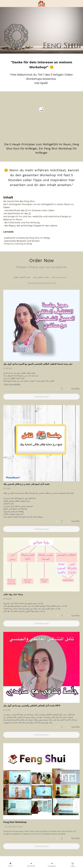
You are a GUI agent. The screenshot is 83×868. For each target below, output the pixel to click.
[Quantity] (62, 389)
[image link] (41, 3)
